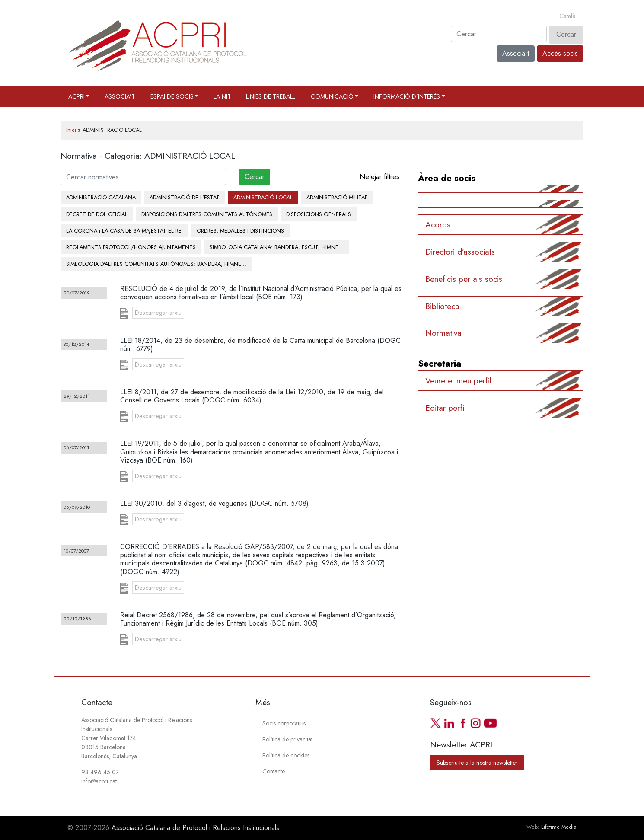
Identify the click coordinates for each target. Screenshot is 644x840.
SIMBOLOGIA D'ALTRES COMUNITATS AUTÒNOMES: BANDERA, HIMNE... (156, 264)
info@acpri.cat (99, 781)
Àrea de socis (447, 178)
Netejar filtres (379, 177)
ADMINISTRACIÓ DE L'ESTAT (185, 197)
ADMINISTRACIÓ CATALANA (101, 197)
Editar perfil (446, 408)
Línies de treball (271, 96)
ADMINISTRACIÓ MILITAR (337, 197)
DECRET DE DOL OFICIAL (97, 214)
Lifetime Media (559, 827)
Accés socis (560, 53)
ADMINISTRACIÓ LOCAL (263, 197)
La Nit (222, 96)
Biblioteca (442, 306)
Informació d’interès (407, 96)
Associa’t (120, 96)
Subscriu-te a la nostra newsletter (477, 763)
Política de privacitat (287, 739)
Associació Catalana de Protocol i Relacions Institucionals (195, 828)
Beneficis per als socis (464, 279)
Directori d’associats (460, 252)
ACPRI (77, 96)
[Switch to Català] (567, 16)
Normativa (443, 333)
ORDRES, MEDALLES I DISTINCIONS (240, 231)
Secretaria (440, 364)
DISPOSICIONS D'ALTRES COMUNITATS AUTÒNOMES (207, 214)
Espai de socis (172, 96)
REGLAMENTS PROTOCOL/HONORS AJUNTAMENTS (131, 247)
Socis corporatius (284, 723)
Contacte (274, 771)
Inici (71, 130)
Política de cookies (286, 755)
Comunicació (332, 96)
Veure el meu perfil (458, 380)
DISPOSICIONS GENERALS (319, 214)
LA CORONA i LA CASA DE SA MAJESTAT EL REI (124, 231)
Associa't (516, 53)
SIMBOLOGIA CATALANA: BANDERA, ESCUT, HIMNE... (277, 247)
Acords (438, 224)
